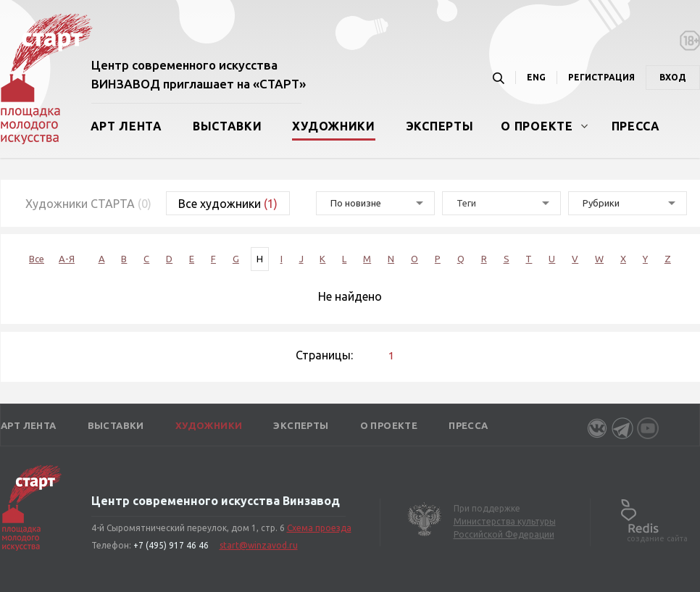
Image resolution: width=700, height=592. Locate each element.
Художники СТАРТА (88, 204)
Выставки (228, 126)
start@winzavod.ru (259, 545)
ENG (536, 77)
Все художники (228, 204)
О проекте (537, 126)
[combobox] (501, 203)
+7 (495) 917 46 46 (171, 545)
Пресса (636, 126)
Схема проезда (319, 528)
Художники (333, 126)
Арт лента (126, 126)
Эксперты (440, 126)
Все (37, 259)
